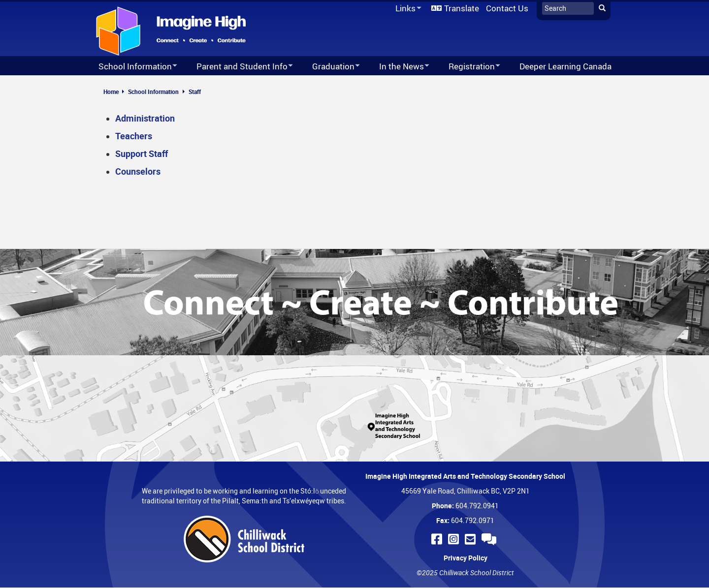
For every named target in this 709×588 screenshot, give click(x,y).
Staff (195, 92)
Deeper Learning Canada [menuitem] (565, 66)
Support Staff (142, 154)
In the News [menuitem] (398, 67)
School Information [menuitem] (131, 67)
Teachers (134, 136)
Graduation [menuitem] (330, 67)
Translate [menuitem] (462, 8)
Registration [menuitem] (468, 67)
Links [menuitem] (407, 9)
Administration (145, 118)
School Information (153, 92)
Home (111, 92)
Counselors (138, 171)
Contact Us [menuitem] (507, 8)
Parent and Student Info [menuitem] (238, 67)
